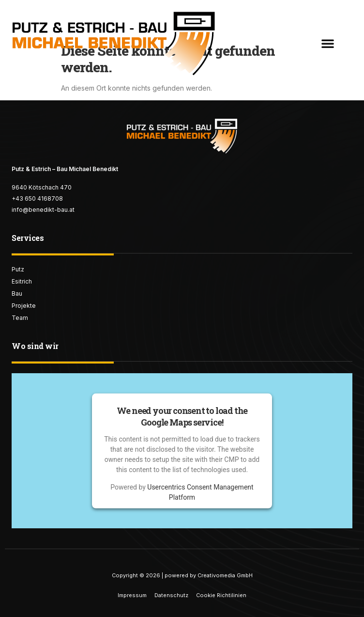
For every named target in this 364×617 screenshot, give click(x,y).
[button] (328, 43)
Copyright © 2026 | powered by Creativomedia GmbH (182, 575)
